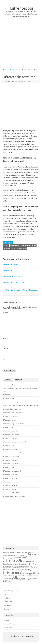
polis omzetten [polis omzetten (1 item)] (30, 578)
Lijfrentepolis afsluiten (10, 485)
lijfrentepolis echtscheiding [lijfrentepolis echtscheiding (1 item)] (24, 566)
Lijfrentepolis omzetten (10, 464)
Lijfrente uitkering (9, 624)
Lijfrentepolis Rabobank (10, 449)
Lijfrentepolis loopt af (12, 290)
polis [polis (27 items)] (15, 577)
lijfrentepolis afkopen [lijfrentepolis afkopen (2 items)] (21, 563)
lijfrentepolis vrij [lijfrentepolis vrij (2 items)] (27, 573)
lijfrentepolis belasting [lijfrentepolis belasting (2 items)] (30, 564)
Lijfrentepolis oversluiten (11, 456)
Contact (6, 594)
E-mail (5, 349)
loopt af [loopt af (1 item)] (12, 575)
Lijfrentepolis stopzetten (11, 435)
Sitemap (6, 609)
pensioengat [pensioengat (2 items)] (7, 578)
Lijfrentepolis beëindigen (11, 482)
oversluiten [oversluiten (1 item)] (29, 575)
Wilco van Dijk (12, 82)
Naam (5, 339)
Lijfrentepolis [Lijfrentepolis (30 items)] (13, 560)
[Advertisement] (21, 45)
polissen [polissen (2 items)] (12, 580)
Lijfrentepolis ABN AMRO (11, 493)
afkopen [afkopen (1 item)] (14, 553)
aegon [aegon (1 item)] (10, 553)
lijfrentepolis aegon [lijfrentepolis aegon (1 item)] (8, 563)
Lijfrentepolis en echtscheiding (12, 471)
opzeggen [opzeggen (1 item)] (23, 575)
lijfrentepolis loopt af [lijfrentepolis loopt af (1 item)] (13, 569)
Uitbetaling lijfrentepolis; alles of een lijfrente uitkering (20, 406)
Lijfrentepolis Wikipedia (10, 416)
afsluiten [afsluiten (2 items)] (20, 552)
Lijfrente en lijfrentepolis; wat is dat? (14, 496)
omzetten (7, 249)
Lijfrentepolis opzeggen (10, 460)
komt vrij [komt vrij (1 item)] (22, 556)
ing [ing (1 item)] (18, 556)
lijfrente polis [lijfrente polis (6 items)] (20, 558)
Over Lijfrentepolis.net (11, 591)
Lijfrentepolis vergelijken (11, 420)
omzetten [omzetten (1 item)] (17, 575)
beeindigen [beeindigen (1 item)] (26, 553)
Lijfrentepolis (22, 8)
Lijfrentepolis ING (8, 427)
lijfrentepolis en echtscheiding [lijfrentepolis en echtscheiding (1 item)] (11, 568)
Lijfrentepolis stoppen (10, 438)
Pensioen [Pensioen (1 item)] (36, 575)
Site (4, 359)
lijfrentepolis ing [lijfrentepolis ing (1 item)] (25, 568)
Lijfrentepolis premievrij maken (13, 453)
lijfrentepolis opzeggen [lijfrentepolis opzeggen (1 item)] (9, 571)
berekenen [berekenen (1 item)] (6, 556)
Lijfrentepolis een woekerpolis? (14, 282)
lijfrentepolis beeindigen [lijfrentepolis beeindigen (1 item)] (15, 565)
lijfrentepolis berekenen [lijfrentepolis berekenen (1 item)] (10, 566)
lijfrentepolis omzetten (28, 245)
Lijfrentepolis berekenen (11, 475)
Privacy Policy (8, 602)
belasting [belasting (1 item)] (33, 553)
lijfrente (6, 245)
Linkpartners (8, 605)
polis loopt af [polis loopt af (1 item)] (22, 578)
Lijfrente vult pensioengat (11, 402)
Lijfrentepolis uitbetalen (10, 431)
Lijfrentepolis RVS (8, 446)
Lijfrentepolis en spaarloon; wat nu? (14, 442)
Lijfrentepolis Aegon (9, 489)
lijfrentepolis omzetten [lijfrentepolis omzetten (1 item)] (26, 569)
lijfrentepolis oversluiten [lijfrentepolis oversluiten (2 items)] (24, 571)
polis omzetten (22, 249)
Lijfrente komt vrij (8, 398)
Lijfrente (6, 620)
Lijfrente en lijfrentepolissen (13, 276)
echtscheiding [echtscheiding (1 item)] (13, 556)
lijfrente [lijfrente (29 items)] (31, 555)
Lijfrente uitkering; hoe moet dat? (13, 424)
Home (5, 70)
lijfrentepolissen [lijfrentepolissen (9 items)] (12, 573)
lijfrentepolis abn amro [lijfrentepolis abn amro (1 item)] (29, 561)
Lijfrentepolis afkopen (11, 264)
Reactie (5, 312)
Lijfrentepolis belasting (10, 478)
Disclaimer (7, 598)
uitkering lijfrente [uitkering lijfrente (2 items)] (21, 580)
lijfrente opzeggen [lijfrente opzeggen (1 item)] (8, 558)
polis (13, 249)
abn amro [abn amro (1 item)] (5, 553)
